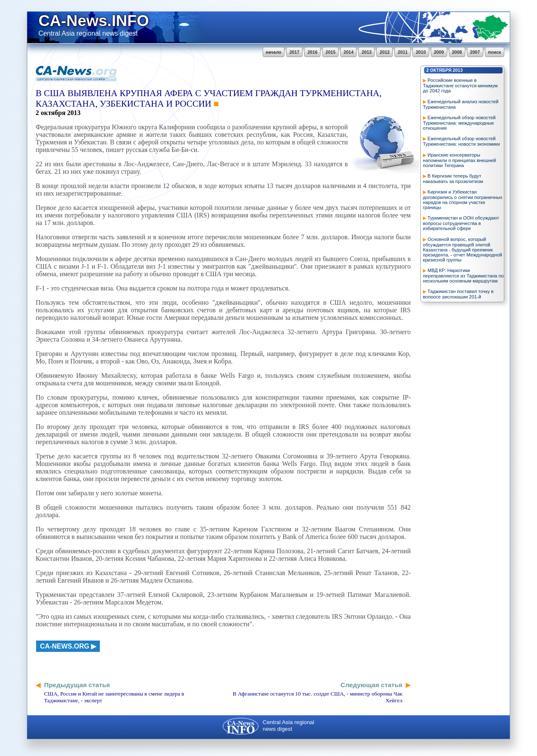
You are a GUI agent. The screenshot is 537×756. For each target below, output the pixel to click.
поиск (494, 52)
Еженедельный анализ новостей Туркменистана (461, 104)
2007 (475, 52)
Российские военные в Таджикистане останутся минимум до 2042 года (460, 85)
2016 (313, 52)
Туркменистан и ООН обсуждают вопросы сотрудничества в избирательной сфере (461, 223)
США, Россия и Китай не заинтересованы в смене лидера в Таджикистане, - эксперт (114, 697)
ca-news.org (64, 646)
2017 (295, 52)
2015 (331, 52)
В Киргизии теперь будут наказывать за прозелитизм (453, 179)
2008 (457, 52)
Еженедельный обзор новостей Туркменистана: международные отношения (459, 123)
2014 (349, 52)
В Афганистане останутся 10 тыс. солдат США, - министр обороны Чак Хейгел (317, 697)
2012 (385, 52)
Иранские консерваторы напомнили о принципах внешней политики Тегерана (459, 160)
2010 (421, 52)
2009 (439, 52)
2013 (367, 52)
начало (273, 52)
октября (441, 70)
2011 (403, 52)
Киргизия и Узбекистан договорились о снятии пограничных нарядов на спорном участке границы (463, 200)
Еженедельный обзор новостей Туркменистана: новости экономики (461, 141)
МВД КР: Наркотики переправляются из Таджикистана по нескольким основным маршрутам (463, 276)
